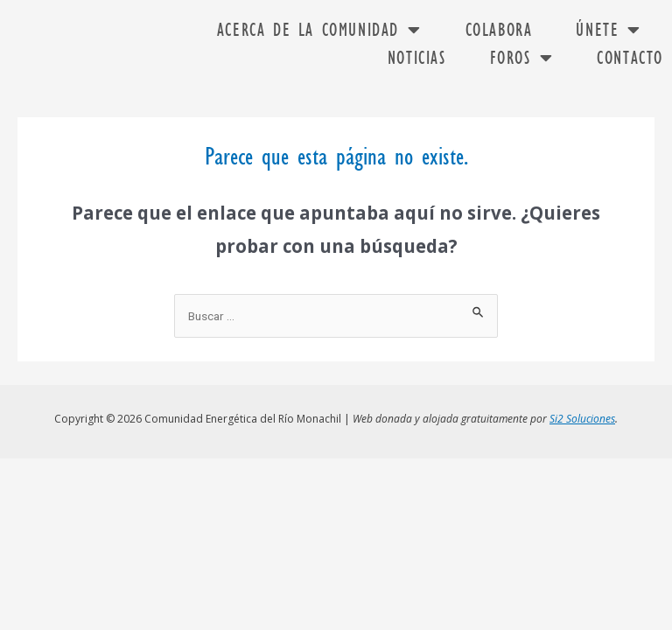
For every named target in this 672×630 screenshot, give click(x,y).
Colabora (499, 30)
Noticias (417, 58)
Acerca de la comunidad (319, 30)
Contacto (630, 58)
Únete (609, 30)
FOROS (522, 58)
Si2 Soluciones (582, 415)
